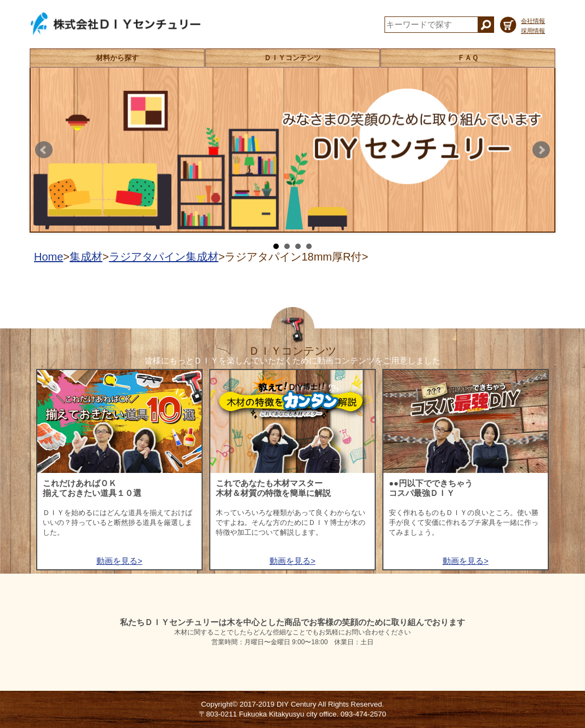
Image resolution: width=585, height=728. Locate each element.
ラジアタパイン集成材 (164, 257)
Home (48, 257)
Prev (44, 150)
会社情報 (533, 21)
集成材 (86, 257)
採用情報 (533, 31)
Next (541, 150)
